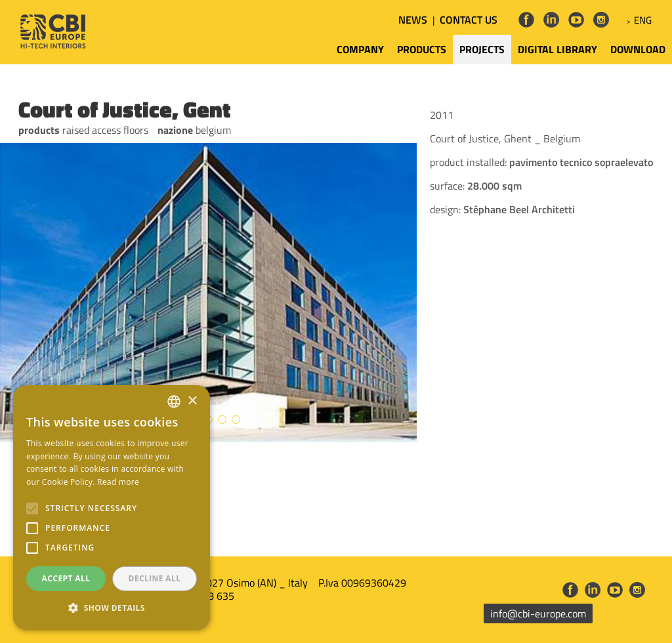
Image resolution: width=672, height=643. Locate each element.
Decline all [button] (155, 578)
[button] (112, 608)
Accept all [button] (66, 578)
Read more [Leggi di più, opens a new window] (118, 482)
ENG (643, 20)
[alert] (112, 508)
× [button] (192, 401)
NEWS (413, 20)
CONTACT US (469, 20)
